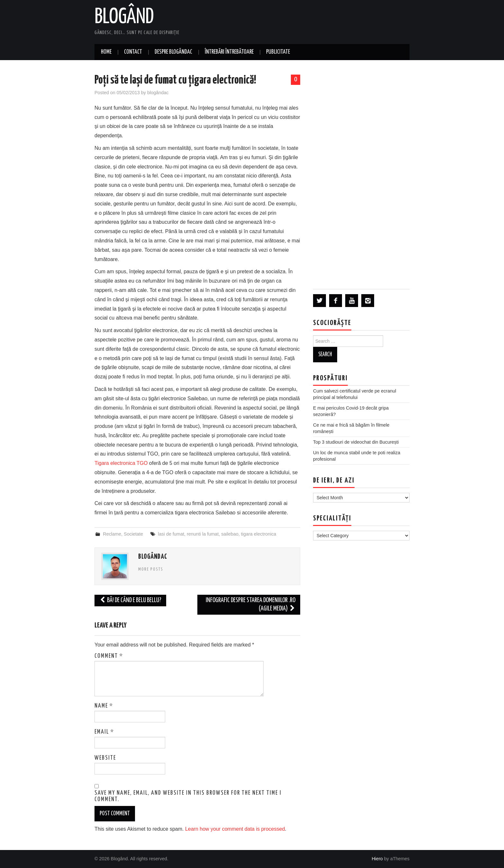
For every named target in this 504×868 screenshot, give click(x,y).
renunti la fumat (203, 534)
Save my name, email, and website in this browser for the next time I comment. (188, 796)
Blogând (124, 17)
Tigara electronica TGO (121, 463)
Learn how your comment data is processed (235, 829)
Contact (133, 52)
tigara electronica (259, 534)
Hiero (377, 859)
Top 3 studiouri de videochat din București (356, 442)
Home (106, 52)
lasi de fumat (171, 534)
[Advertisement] (361, 174)
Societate (133, 534)
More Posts (151, 569)
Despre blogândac (173, 52)
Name (104, 706)
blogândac (158, 93)
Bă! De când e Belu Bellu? (130, 600)
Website (105, 758)
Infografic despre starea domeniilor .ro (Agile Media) (251, 605)
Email (104, 732)
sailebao (230, 534)
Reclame (112, 534)
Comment (109, 656)
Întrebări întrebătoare (229, 52)
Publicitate (278, 52)
